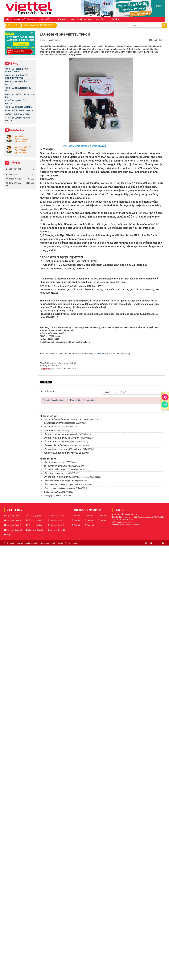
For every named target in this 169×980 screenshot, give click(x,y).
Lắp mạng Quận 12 (56, 968)
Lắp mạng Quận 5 (34, 958)
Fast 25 (89, 954)
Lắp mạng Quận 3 (56, 954)
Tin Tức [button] (101, 20)
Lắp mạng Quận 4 (13, 958)
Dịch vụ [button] (62, 20)
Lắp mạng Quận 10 (13, 968)
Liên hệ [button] (114, 20)
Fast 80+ (76, 963)
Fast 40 (76, 958)
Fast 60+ (102, 958)
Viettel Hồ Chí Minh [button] (25, 20)
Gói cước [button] (47, 20)
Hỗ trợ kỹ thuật (24, 147)
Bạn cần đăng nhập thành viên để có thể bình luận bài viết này (70, 838)
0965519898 (22, 139)
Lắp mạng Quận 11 (35, 968)
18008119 (21, 150)
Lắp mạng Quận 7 (13, 963)
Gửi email (21, 142)
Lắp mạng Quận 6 (56, 958)
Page (8, 973)
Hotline (21, 136)
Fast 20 (76, 954)
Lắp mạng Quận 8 (34, 963)
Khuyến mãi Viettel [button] (81, 19)
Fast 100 (89, 963)
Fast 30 (102, 954)
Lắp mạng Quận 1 (13, 954)
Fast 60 (89, 958)
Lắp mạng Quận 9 (56, 963)
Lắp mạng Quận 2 (34, 954)
